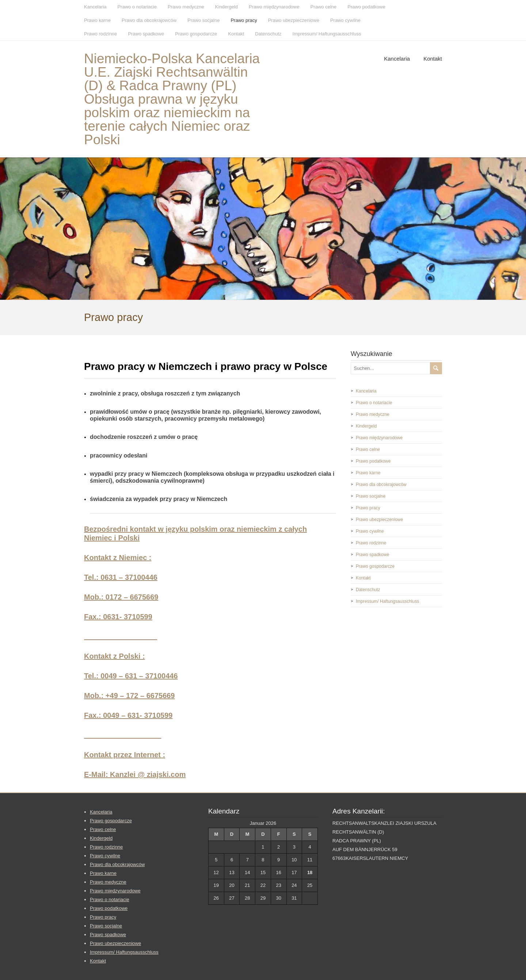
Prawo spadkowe (146, 34)
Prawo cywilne (345, 20)
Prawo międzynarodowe (274, 7)
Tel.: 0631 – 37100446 (121, 577)
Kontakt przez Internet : (125, 755)
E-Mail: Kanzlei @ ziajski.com (135, 774)
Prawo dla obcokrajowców (149, 20)
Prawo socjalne (203, 20)
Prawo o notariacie (137, 7)
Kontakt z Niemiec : (118, 558)
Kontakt (236, 34)
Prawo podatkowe (366, 7)
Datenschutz (268, 34)
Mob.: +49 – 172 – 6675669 (129, 696)
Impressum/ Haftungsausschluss (327, 34)
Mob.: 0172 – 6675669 (121, 597)
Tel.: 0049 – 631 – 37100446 (131, 676)
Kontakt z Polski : (115, 656)
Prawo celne (324, 7)
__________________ (121, 636)
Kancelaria (95, 7)
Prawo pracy (244, 20)
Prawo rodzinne (100, 34)
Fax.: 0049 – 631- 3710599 (128, 715)
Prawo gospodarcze (196, 34)
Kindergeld (226, 7)
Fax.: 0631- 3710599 (118, 617)
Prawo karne (97, 20)
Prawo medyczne (186, 7)
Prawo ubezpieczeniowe (294, 20)
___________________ (123, 735)
